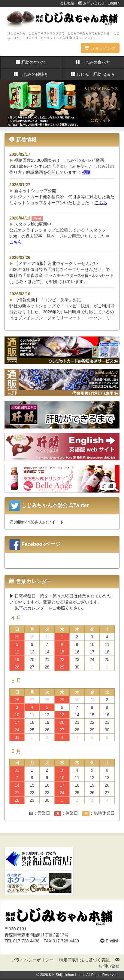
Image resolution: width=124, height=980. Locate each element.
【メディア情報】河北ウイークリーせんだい (54, 263)
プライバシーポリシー (32, 960)
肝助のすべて (31, 62)
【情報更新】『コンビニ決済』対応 (45, 300)
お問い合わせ (91, 3)
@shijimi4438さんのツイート (37, 522)
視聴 (86, 172)
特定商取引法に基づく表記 (84, 960)
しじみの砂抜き (31, 74)
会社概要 (67, 3)
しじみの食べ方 (93, 62)
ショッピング (100, 48)
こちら (101, 203)
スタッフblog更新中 (30, 224)
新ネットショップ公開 (33, 191)
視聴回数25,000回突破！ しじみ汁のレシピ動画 (57, 160)
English (114, 3)
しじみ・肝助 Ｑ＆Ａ (93, 74)
